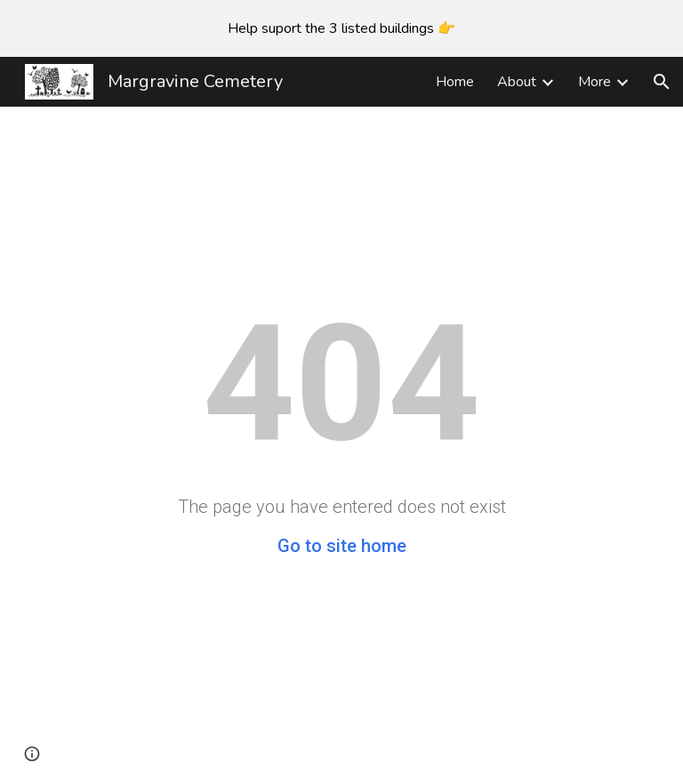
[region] (341, 28)
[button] (662, 82)
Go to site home (342, 546)
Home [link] (455, 82)
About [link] (517, 82)
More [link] (595, 82)
